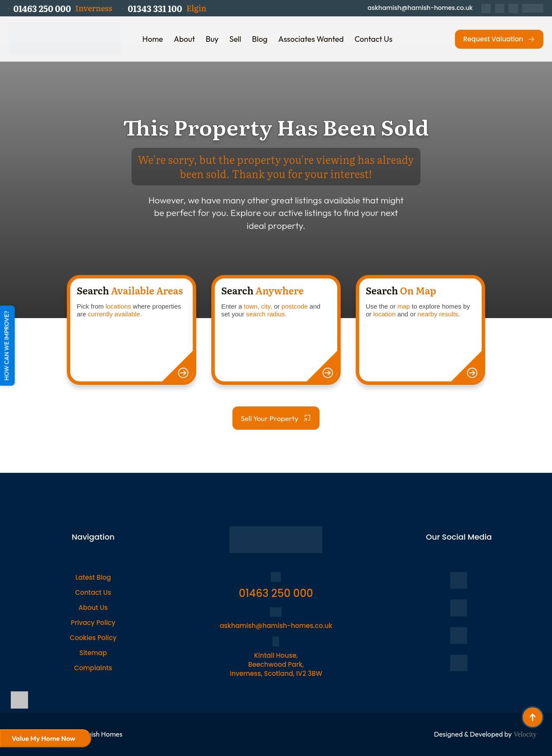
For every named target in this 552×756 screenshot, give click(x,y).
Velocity (525, 734)
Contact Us (373, 39)
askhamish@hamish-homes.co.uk (420, 8)
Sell (235, 39)
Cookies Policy (93, 638)
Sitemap (93, 653)
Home (153, 39)
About (184, 39)
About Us (93, 608)
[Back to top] (533, 717)
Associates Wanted (311, 39)
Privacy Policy (93, 623)
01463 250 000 (276, 593)
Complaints (93, 668)
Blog (260, 39)
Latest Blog (93, 577)
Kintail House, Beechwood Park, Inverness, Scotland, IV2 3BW (276, 664)
